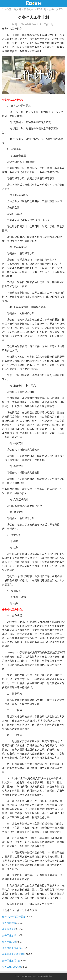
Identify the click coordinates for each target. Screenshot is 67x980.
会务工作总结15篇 (12, 967)
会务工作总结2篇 (11, 961)
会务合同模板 (9, 923)
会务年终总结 (9, 942)
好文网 (17, 9)
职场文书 (29, 9)
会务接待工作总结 (11, 948)
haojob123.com (39, 976)
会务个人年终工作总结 (14, 917)
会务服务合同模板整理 (14, 954)
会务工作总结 (9, 935)
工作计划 (41, 9)
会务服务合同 (9, 929)
